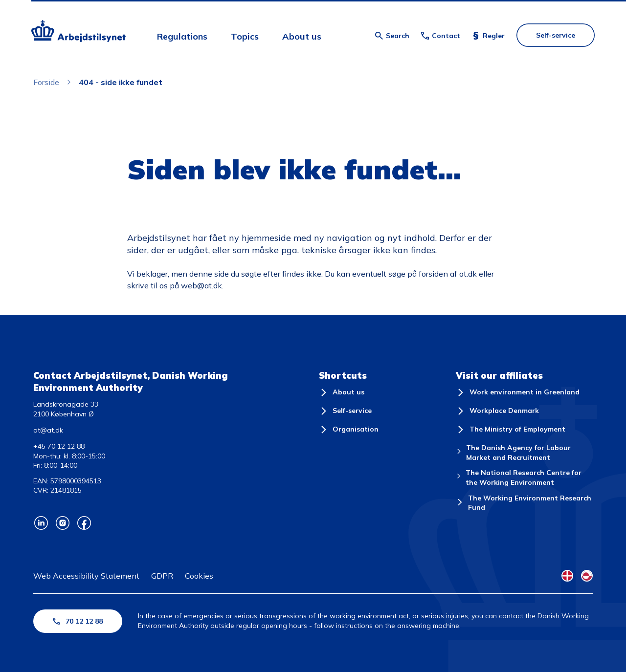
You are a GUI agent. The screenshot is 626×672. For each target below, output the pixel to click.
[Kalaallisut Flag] (587, 576)
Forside (46, 82)
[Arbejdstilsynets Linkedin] (41, 523)
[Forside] (78, 33)
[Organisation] (349, 430)
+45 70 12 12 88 (59, 446)
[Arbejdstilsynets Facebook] (84, 523)
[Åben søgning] (392, 36)
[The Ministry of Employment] (511, 430)
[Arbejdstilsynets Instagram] (63, 523)
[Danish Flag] (567, 576)
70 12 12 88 (78, 621)
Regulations (182, 36)
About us (302, 36)
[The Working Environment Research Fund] (524, 503)
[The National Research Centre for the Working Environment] (524, 478)
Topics (245, 36)
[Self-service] (345, 411)
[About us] (342, 392)
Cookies (199, 576)
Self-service (556, 35)
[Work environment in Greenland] (518, 392)
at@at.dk (48, 430)
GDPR (162, 576)
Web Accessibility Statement (86, 576)
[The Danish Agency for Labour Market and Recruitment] (524, 453)
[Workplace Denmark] (497, 411)
